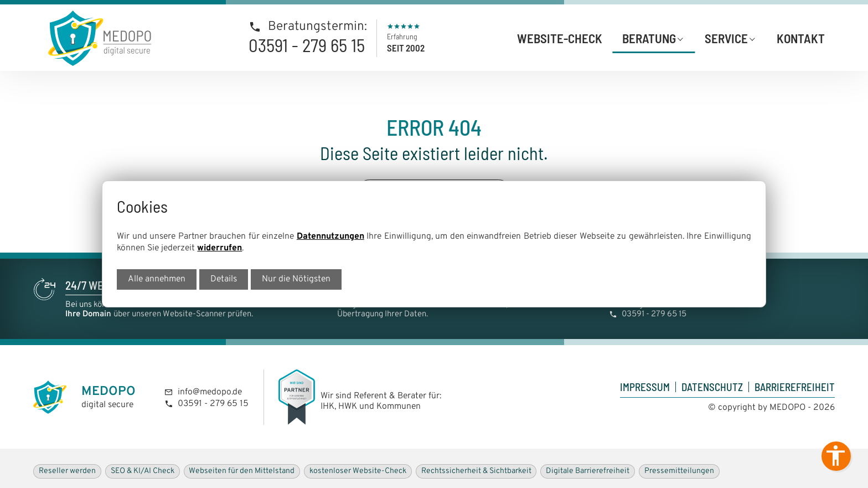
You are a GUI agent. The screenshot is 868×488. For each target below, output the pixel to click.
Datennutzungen (330, 237)
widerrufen (219, 248)
